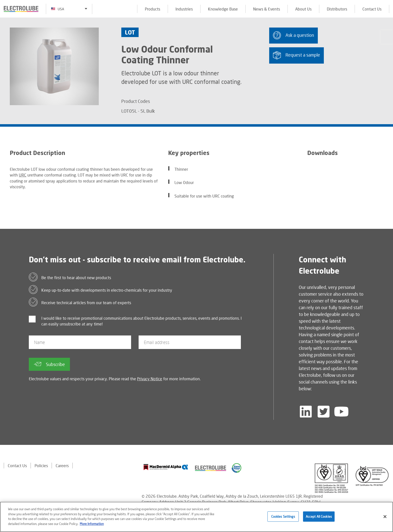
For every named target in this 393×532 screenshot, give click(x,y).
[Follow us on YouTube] (341, 412)
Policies (41, 466)
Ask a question (293, 35)
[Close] (385, 518)
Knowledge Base (223, 9)
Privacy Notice (150, 379)
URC (23, 175)
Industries (184, 9)
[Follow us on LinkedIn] (306, 412)
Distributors (337, 9)
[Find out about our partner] (166, 467)
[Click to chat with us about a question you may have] (387, 37)
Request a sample (297, 55)
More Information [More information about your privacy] (92, 525)
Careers (62, 466)
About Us (303, 9)
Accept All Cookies (319, 518)
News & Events (267, 9)
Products (153, 9)
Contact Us (372, 9)
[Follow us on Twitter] (324, 412)
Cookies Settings (283, 518)
